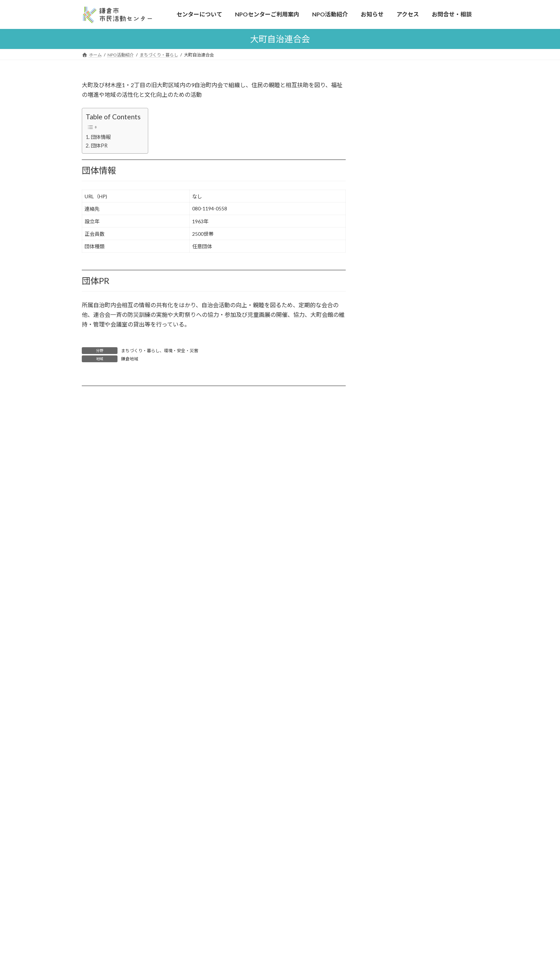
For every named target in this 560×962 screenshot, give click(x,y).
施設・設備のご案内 (125, 864)
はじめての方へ (120, 707)
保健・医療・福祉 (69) (405, 260)
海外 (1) (389, 472)
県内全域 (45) (395, 428)
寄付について (127, 750)
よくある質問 (390, 129)
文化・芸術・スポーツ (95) (410, 245)
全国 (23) (390, 458)
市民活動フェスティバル (139, 736)
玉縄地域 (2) (394, 414)
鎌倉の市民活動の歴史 (137, 806)
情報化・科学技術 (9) (404, 274)
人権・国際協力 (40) (403, 231)
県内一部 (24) (395, 443)
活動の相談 (115, 835)
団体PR (99, 146)
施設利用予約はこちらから (407, 114)
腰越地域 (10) (395, 371)
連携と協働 (115, 764)
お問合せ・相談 (387, 678)
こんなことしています (127, 721)
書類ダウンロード (394, 706)
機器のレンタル (130, 878)
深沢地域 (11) (395, 385)
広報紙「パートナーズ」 (265, 778)
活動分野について (400, 498)
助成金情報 (250, 764)
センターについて (119, 693)
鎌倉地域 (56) (395, 356)
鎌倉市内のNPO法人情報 (408, 526)
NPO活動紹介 (249, 678)
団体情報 (101, 137)
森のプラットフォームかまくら (411, 550)
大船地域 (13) (395, 400)
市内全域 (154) (397, 342)
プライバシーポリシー (395, 721)
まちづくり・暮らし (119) (409, 187)
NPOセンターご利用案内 (127, 821)
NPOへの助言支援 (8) (404, 288)
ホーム (105, 678)
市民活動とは (117, 778)
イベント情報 (253, 750)
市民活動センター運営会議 (401, 785)
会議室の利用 (117, 892)
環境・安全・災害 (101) (407, 202)
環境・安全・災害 (181, 351)
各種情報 (244, 721)
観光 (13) (390, 303)
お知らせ (248, 736)
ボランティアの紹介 (124, 850)
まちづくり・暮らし (140, 351)
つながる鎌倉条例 (390, 815)
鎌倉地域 (130, 359)
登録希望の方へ (398, 512)
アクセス (112, 920)
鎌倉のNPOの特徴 (133, 792)
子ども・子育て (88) (403, 216)
